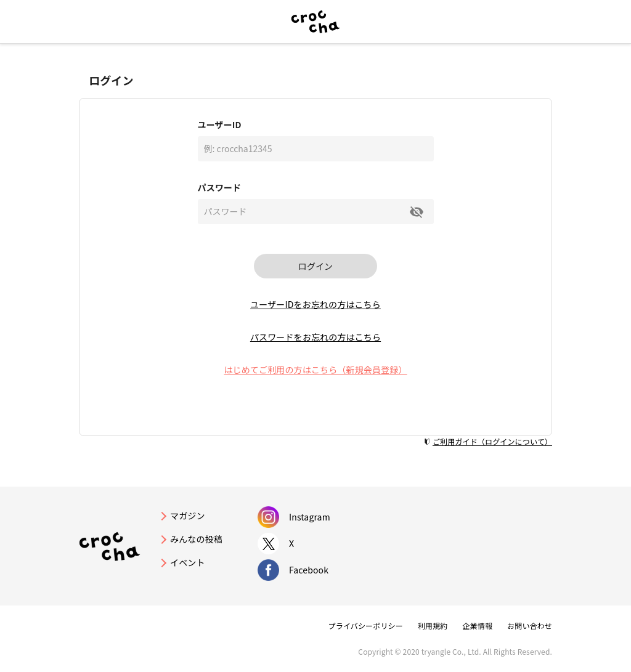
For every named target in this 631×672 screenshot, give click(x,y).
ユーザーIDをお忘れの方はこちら (315, 304)
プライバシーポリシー (366, 625)
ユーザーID (220, 124)
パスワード (220, 187)
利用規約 (433, 625)
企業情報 (477, 625)
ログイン (315, 266)
